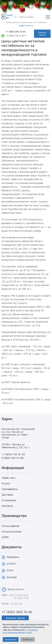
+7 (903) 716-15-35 (15, 36)
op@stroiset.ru (26, 25)
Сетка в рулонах (12, 532)
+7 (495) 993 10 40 (16, 32)
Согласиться (11, 639)
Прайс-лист (9, 478)
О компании (9, 500)
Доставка (7, 495)
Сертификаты (10, 489)
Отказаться (28, 639)
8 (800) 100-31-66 (13, 458)
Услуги (6, 483)
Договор (12, 577)
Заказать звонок (42, 34)
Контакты (7, 506)
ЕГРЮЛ (11, 564)
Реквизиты (13, 557)
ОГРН (10, 570)
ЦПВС (5, 537)
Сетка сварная (10, 526)
